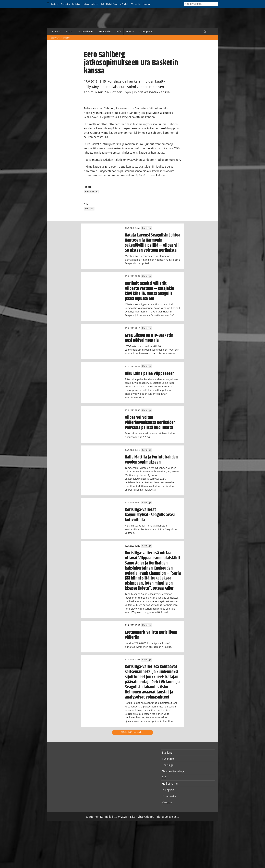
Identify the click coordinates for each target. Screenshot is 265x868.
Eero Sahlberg (92, 192)
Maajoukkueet (86, 31)
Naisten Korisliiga (90, 4)
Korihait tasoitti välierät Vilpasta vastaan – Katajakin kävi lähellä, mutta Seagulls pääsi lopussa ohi (150, 291)
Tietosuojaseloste (168, 817)
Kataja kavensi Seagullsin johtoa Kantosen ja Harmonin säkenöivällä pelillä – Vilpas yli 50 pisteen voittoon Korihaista (153, 243)
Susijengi (55, 4)
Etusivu (56, 31)
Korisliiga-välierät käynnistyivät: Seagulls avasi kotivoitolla (150, 515)
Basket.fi (55, 38)
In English (124, 4)
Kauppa (146, 4)
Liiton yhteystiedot (142, 817)
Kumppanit (146, 31)
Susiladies (65, 4)
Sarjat (69, 31)
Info (119, 31)
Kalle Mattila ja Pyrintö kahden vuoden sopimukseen (151, 460)
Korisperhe (105, 31)
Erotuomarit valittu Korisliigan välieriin (151, 635)
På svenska (136, 4)
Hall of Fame (112, 4)
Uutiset (130, 31)
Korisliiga (76, 4)
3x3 (102, 4)
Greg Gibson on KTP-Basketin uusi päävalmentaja (149, 338)
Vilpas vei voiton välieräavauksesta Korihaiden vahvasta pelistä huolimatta (150, 423)
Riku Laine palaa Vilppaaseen (150, 374)
